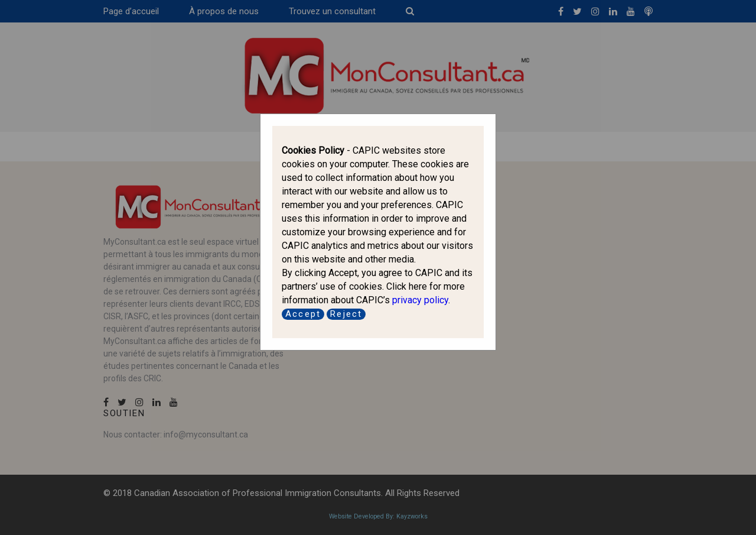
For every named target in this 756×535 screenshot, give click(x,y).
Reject (346, 314)
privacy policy (420, 300)
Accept (303, 314)
